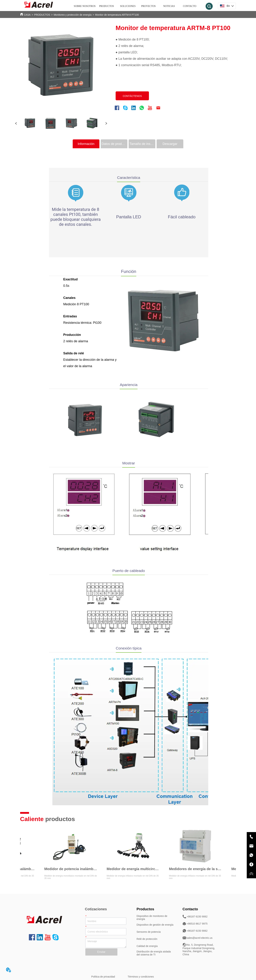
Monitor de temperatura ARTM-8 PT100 (117, 15)
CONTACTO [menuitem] (190, 6)
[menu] (137, 6)
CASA (27, 15)
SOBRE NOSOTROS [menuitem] (85, 6)
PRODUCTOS (42, 15)
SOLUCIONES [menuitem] (128, 6)
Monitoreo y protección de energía (73, 15)
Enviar (101, 952)
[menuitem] (107, 6)
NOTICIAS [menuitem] (169, 6)
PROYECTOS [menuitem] (148, 6)
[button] (107, 6)
